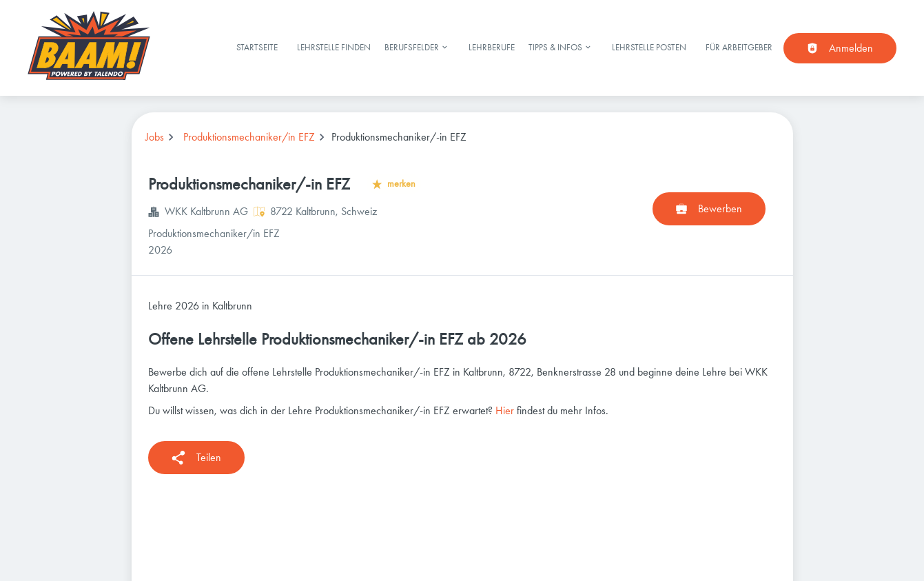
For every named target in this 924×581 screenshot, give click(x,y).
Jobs (155, 137)
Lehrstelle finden (334, 47)
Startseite (257, 47)
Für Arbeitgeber (739, 47)
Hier (505, 410)
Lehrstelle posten (649, 47)
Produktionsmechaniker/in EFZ (249, 137)
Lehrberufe (492, 47)
